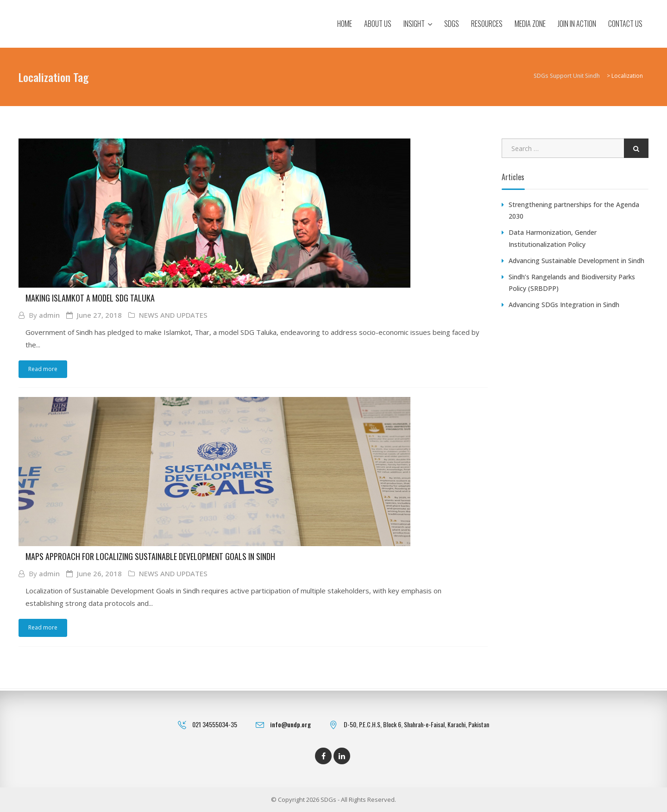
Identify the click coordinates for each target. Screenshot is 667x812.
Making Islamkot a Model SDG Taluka (90, 298)
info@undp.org (290, 724)
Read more (43, 369)
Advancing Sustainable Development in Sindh (576, 261)
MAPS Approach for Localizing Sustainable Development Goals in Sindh (150, 557)
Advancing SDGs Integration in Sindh (564, 305)
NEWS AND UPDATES (173, 315)
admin (49, 315)
